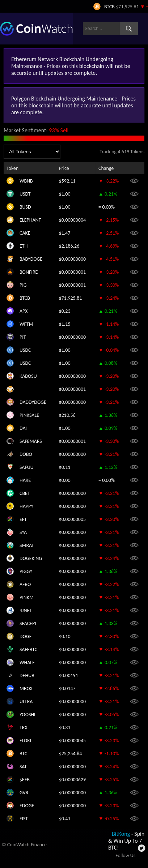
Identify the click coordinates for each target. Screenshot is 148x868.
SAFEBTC (28, 649)
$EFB (25, 780)
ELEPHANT (30, 220)
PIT (23, 337)
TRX (24, 728)
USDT (25, 194)
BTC (23, 754)
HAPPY (26, 506)
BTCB (25, 298)
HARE (25, 480)
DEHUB (27, 675)
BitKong (121, 834)
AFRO (25, 584)
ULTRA (26, 702)
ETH (24, 246)
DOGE (26, 636)
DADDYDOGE (33, 402)
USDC (25, 350)
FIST (24, 819)
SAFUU (27, 467)
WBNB (26, 181)
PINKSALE (29, 415)
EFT (23, 519)
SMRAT (27, 545)
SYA (23, 532)
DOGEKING (31, 558)
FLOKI (25, 741)
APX (24, 311)
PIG (23, 285)
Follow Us (125, 856)
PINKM (27, 597)
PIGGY (26, 571)
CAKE (25, 233)
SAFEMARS (31, 441)
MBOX (26, 689)
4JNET (26, 610)
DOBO (26, 454)
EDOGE (27, 806)
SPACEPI (28, 623)
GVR (24, 793)
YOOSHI (28, 715)
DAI (23, 428)
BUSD (25, 207)
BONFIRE (29, 272)
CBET (25, 493)
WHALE (27, 662)
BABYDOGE (31, 259)
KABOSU (28, 376)
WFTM (26, 324)
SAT (23, 767)
